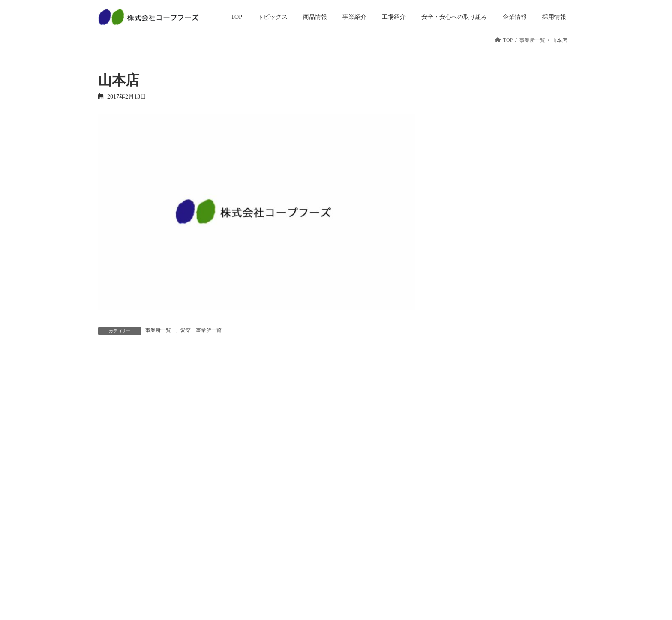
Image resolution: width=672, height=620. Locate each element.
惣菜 (190, 517)
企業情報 (358, 488)
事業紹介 (276, 488)
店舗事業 (276, 502)
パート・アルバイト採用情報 (460, 521)
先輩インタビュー (450, 569)
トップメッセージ (368, 502)
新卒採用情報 (444, 502)
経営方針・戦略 (366, 517)
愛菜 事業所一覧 (201, 330)
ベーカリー (198, 532)
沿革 (353, 532)
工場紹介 (276, 532)
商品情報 (195, 502)
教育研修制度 (444, 554)
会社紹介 (439, 539)
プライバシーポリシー (536, 502)
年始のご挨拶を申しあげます (522, 291)
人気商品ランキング (208, 562)
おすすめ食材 (501, 242)
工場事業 (276, 517)
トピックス (198, 488)
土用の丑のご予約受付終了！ (522, 145)
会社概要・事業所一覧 (373, 547)
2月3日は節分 (501, 194)
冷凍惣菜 (195, 547)
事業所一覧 (158, 330)
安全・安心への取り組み (294, 547)
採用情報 (439, 488)
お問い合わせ (526, 488)
